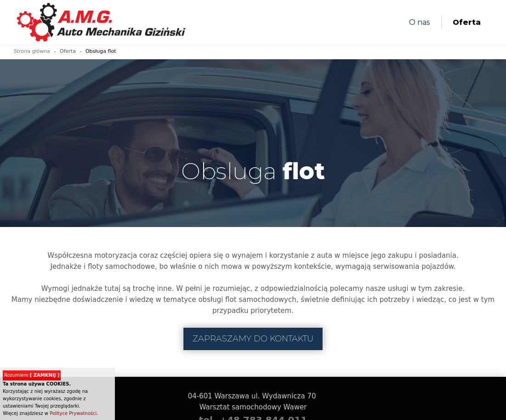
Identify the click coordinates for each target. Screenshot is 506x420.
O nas (419, 22)
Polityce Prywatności (73, 413)
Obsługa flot (101, 51)
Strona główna (32, 51)
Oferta (467, 22)
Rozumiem (32, 375)
